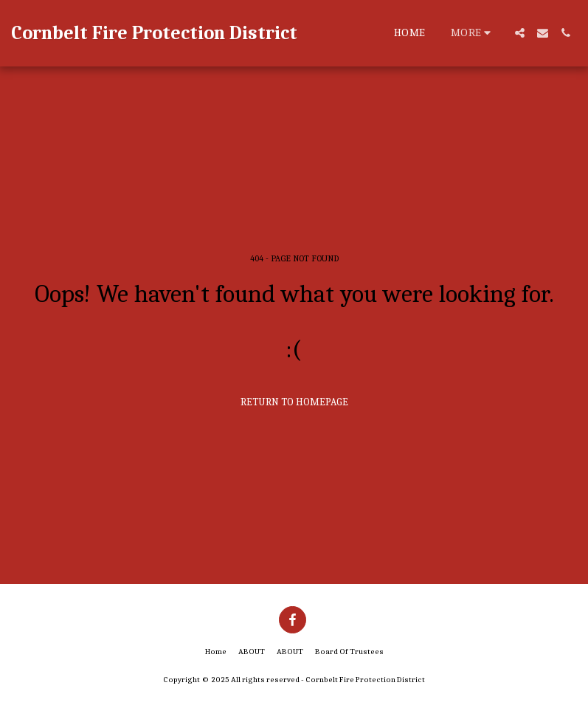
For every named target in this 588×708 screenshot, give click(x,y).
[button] (520, 33)
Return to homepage (294, 402)
